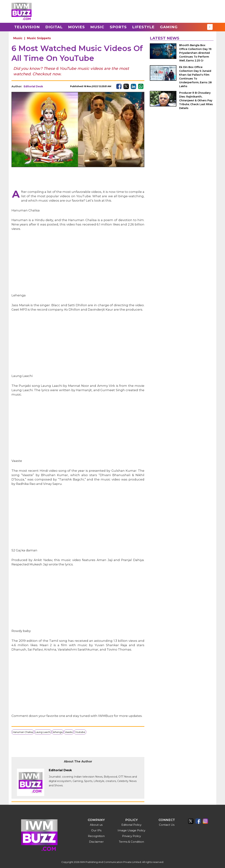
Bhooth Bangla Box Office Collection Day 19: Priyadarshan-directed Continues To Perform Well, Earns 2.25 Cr (195, 53)
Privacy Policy (132, 836)
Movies (76, 27)
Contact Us (167, 825)
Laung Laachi (43, 732)
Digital (54, 27)
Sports (118, 27)
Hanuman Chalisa (23, 732)
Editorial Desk (33, 86)
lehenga (58, 732)
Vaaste (69, 732)
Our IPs (96, 830)
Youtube (80, 732)
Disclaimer (96, 842)
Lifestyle (143, 27)
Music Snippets (39, 38)
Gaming (169, 27)
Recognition (96, 836)
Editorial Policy (131, 825)
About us (96, 825)
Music (97, 27)
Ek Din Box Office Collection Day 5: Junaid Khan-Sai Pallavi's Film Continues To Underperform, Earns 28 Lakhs (195, 77)
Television (27, 27)
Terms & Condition (131, 842)
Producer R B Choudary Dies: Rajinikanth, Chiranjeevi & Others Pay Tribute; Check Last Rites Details (196, 100)
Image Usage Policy (131, 830)
